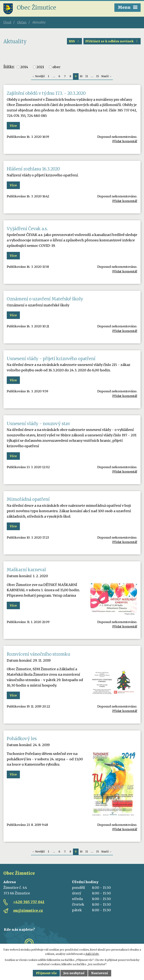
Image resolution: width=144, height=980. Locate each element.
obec (56, 67)
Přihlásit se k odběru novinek (112, 41)
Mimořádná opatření (28, 499)
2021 (40, 67)
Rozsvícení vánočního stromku (38, 654)
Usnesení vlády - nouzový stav (38, 424)
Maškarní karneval (26, 570)
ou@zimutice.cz (28, 911)
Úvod (7, 22)
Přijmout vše (46, 973)
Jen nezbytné (74, 973)
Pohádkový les (22, 739)
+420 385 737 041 (29, 902)
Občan (22, 22)
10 (81, 76)
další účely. (92, 954)
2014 (24, 67)
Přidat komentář (125, 141)
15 (97, 76)
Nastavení (100, 973)
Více (13, 126)
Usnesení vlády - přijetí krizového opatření (51, 359)
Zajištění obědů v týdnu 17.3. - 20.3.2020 (46, 93)
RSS (74, 41)
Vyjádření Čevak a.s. (27, 229)
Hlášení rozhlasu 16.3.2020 (33, 169)
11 (87, 76)
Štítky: (9, 67)
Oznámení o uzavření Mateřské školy (45, 299)
